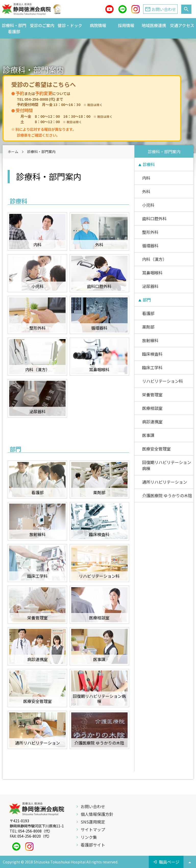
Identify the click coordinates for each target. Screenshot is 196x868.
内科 (146, 178)
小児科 (148, 205)
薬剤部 (148, 327)
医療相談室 (152, 408)
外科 (146, 191)
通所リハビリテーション (165, 482)
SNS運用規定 (93, 822)
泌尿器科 (150, 286)
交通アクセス (182, 25)
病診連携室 (152, 422)
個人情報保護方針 (97, 814)
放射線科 (150, 340)
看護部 (148, 313)
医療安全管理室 (156, 449)
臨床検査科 (152, 354)
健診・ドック (70, 25)
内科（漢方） (154, 259)
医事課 (148, 435)
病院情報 (98, 25)
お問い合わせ (93, 806)
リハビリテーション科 (163, 381)
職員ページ (169, 862)
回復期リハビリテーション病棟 (167, 465)
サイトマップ (93, 829)
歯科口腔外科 (154, 218)
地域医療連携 (154, 25)
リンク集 (89, 837)
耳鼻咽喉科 (152, 273)
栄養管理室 (152, 395)
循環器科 (150, 246)
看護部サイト (93, 845)
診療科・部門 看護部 (15, 28)
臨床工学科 (152, 367)
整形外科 (150, 232)
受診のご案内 (42, 25)
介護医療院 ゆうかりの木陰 (167, 495)
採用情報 (126, 25)
